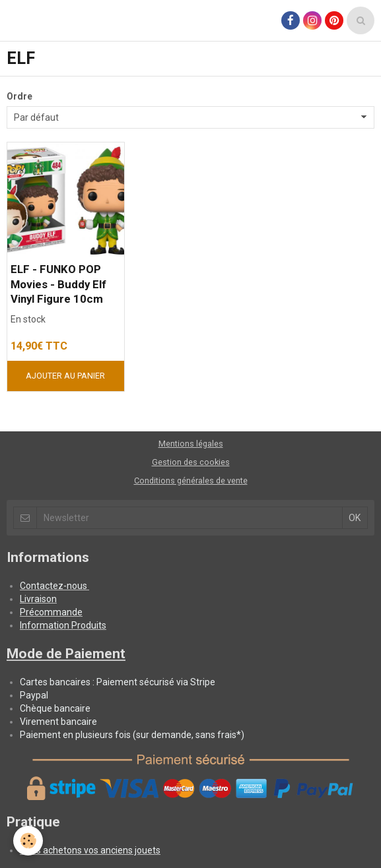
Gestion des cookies (191, 462)
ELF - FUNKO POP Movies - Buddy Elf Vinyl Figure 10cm (58, 284)
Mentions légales (191, 444)
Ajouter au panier (65, 376)
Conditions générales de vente (191, 480)
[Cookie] (28, 841)
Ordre (19, 96)
